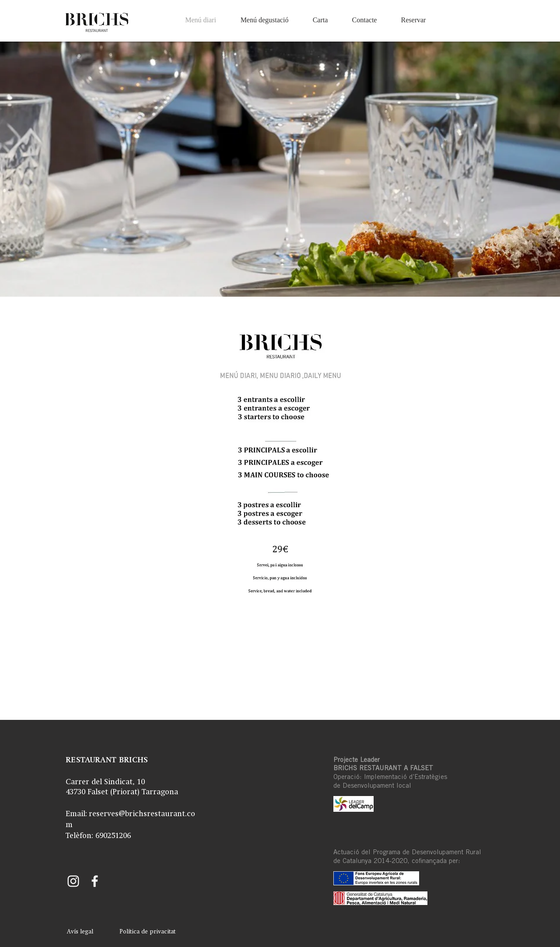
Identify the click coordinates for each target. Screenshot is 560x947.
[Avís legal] (80, 932)
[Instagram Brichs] (73, 881)
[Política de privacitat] (147, 932)
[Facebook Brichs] (95, 881)
